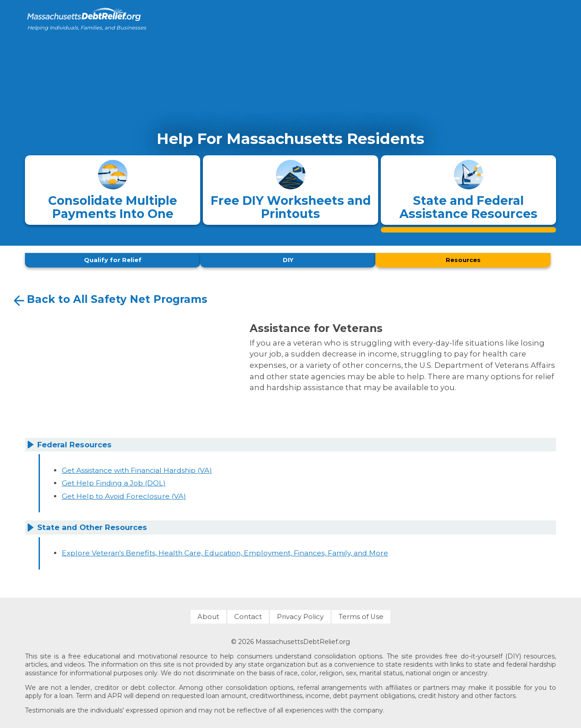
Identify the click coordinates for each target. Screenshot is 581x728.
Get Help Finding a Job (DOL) (114, 481)
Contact (248, 614)
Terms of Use (361, 614)
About (208, 614)
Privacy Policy (300, 614)
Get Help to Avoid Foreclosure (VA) (124, 493)
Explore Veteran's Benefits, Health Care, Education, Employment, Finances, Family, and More (225, 551)
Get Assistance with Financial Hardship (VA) (137, 468)
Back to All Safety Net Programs (109, 298)
